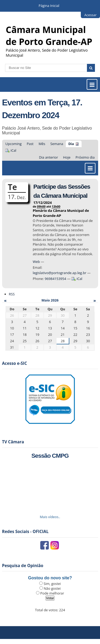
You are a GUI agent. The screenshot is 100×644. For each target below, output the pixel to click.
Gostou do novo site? (50, 578)
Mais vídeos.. (50, 517)
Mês (42, 144)
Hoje (67, 157)
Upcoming (13, 144)
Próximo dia (85, 157)
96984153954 (56, 279)
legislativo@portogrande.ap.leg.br (60, 273)
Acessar (90, 15)
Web (36, 262)
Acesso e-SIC (15, 363)
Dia (71, 144)
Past (30, 144)
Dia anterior (48, 157)
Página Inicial (49, 6)
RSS (12, 294)
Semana (57, 144)
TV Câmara (13, 442)
